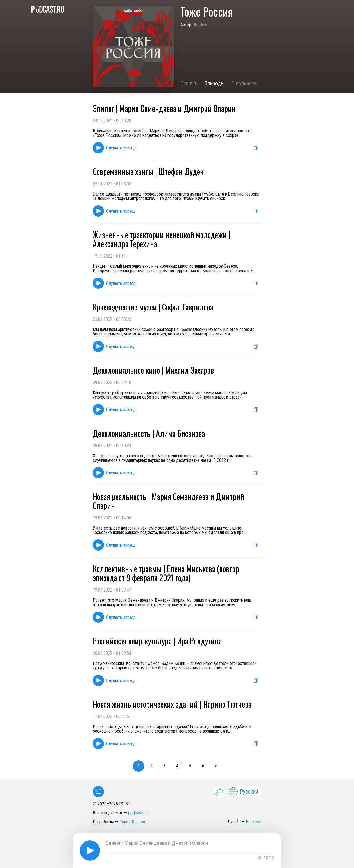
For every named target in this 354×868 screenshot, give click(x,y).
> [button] (216, 766)
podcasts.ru (138, 813)
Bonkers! (254, 822)
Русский (243, 792)
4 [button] (177, 766)
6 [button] (203, 766)
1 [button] (139, 766)
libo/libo (200, 25)
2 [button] (151, 766)
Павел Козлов (132, 822)
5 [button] (190, 766)
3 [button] (164, 766)
